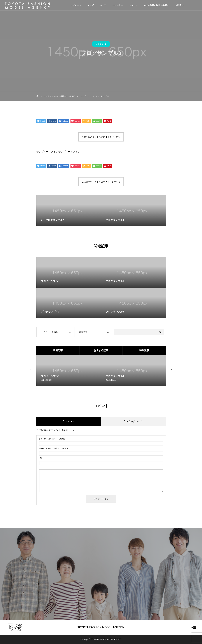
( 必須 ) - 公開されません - (53, 448)
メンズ (90, 5)
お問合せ (179, 5)
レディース (76, 5)
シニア (103, 5)
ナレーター (118, 5)
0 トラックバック (133, 421)
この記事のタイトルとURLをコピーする (101, 137)
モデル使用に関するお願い (156, 5)
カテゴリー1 (101, 44)
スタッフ (133, 5)
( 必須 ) (52, 439)
